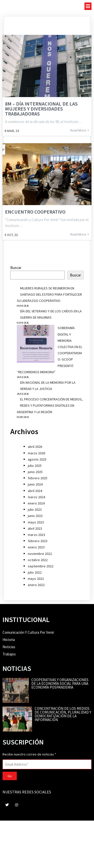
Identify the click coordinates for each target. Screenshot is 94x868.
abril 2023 (35, 528)
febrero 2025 (38, 478)
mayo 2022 (36, 579)
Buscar (16, 268)
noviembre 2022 (40, 554)
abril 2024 (35, 491)
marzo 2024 (36, 497)
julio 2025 (35, 466)
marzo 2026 (36, 453)
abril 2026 (35, 447)
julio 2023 (35, 509)
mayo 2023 (36, 522)
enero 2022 (36, 585)
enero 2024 (36, 503)
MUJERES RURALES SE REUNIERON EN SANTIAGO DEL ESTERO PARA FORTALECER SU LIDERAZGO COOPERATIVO (49, 294)
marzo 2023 (36, 535)
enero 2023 (36, 547)
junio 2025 (35, 472)
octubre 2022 (38, 560)
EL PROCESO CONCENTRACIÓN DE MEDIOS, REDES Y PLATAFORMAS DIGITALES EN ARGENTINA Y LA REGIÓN (50, 405)
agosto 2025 (37, 459)
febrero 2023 (38, 541)
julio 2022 (35, 572)
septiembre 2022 (41, 566)
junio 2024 (35, 484)
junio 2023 (35, 516)
